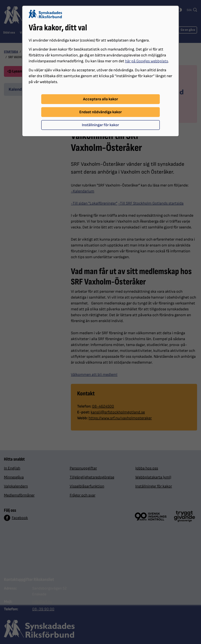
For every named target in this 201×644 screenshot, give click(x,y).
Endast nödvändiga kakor (100, 112)
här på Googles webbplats (147, 61)
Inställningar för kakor (100, 125)
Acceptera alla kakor (100, 99)
